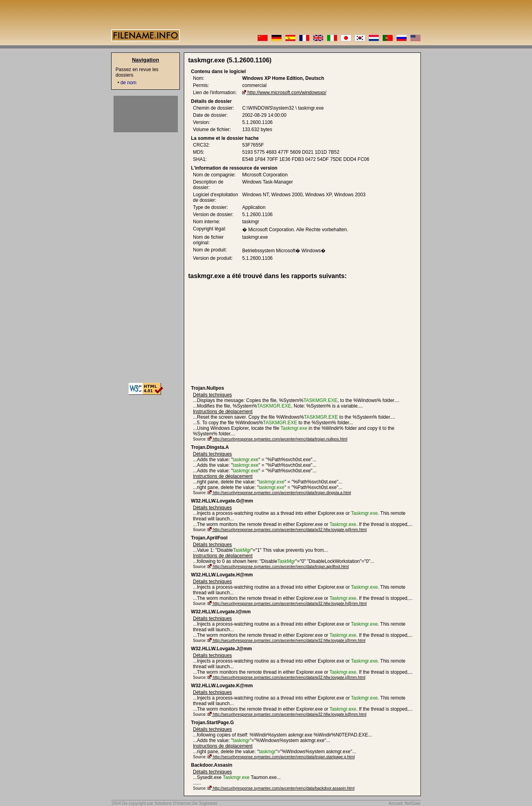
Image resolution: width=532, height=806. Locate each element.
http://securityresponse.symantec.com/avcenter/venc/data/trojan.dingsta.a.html (282, 493)
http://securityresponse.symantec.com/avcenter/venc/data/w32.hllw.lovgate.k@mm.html (290, 714)
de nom (129, 83)
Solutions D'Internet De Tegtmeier (186, 803)
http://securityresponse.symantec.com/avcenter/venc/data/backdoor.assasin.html (284, 788)
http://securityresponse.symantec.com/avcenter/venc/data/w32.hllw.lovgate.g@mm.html (290, 530)
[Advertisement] (253, 332)
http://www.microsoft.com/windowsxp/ (287, 93)
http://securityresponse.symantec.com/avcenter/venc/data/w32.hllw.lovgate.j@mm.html (289, 677)
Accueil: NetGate (405, 803)
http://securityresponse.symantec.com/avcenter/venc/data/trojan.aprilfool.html (281, 567)
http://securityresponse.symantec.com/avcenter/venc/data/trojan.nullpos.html (280, 439)
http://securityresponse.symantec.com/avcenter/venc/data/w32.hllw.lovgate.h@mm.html (290, 604)
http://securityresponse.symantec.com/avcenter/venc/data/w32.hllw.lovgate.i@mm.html (289, 641)
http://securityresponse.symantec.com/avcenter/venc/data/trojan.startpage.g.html (284, 757)
